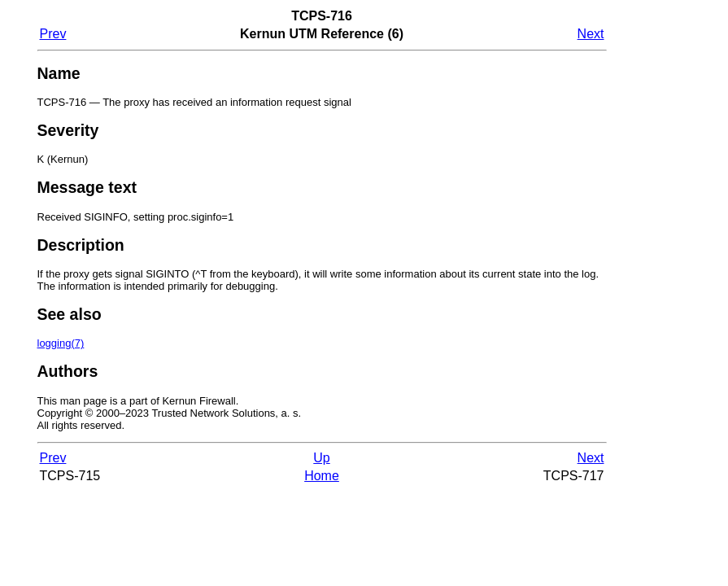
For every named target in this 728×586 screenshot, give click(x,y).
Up (321, 458)
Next (591, 34)
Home (322, 476)
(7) (61, 343)
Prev (53, 34)
